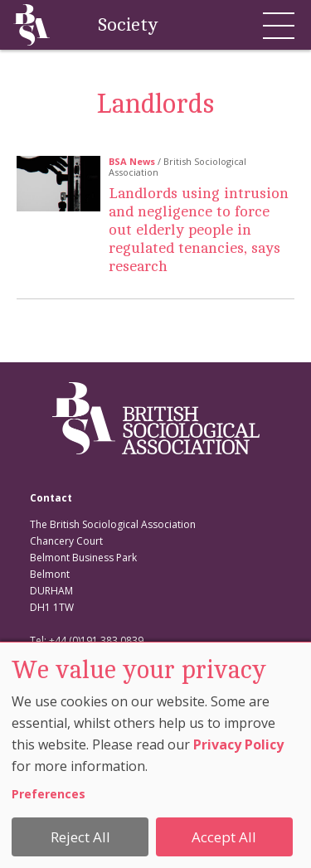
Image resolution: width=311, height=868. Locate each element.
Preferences (49, 794)
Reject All (80, 837)
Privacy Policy (238, 744)
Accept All (224, 837)
